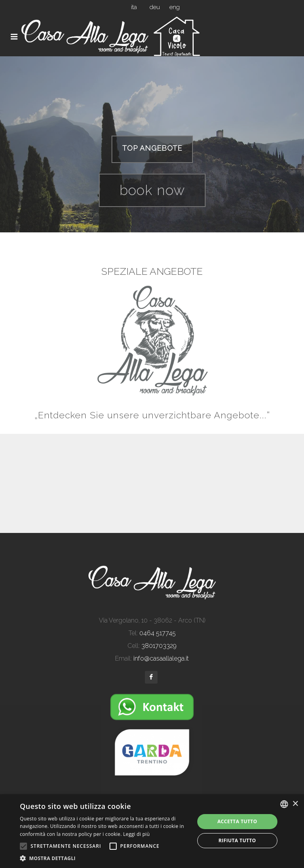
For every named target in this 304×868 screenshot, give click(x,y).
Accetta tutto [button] (237, 821)
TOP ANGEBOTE (152, 148)
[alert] (152, 831)
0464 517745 (158, 633)
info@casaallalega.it (161, 658)
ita (134, 7)
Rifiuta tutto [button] (237, 840)
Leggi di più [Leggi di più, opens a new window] (136, 834)
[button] (104, 858)
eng (175, 7)
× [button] (295, 804)
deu (155, 7)
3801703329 (159, 646)
